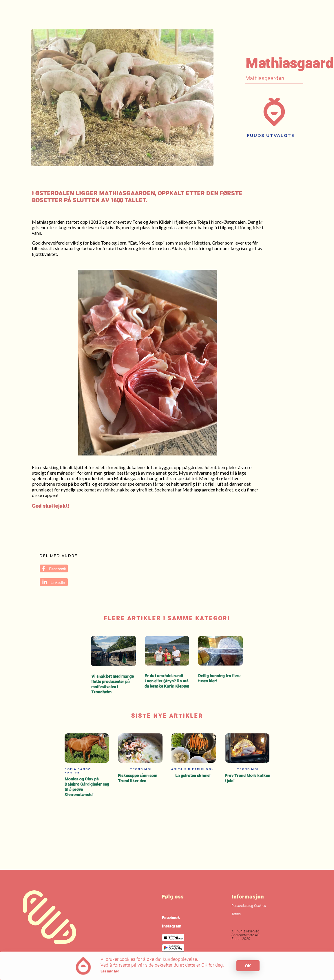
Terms (236, 914)
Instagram (172, 926)
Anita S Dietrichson (193, 769)
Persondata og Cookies (249, 906)
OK (248, 966)
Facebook (171, 917)
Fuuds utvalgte (271, 135)
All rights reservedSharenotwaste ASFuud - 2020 (245, 935)
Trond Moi (141, 769)
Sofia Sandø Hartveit (78, 771)
